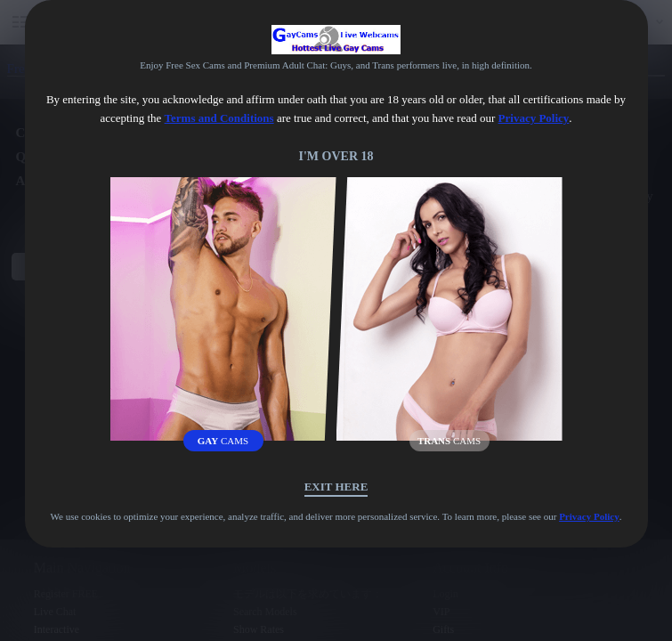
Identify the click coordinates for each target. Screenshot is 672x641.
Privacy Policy (534, 118)
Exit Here (336, 487)
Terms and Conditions (219, 118)
